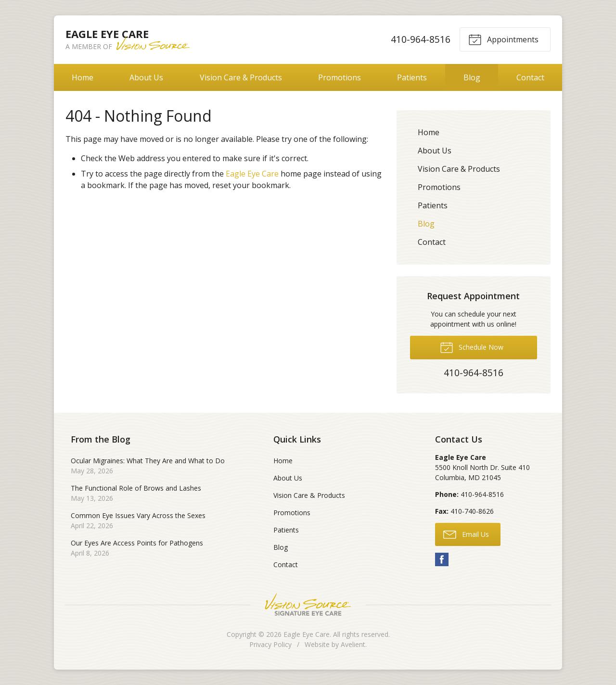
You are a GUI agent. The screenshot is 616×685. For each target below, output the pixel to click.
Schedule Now (472, 347)
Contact (530, 77)
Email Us (466, 534)
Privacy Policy (270, 644)
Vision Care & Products (241, 77)
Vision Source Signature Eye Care (308, 604)
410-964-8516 (421, 39)
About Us (146, 77)
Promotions (340, 77)
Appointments (503, 39)
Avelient (353, 644)
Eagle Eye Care (252, 174)
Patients (412, 77)
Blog (472, 77)
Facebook (442, 559)
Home (83, 77)
